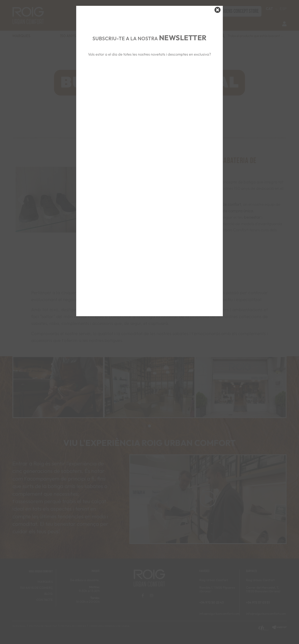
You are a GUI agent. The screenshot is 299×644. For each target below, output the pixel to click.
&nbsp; (149, 77)
